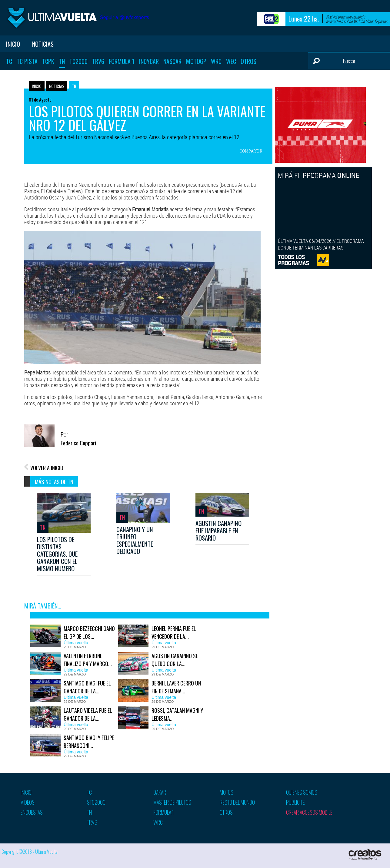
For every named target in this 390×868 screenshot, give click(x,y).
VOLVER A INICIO (47, 468)
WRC (216, 61)
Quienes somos (302, 792)
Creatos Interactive (366, 854)
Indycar (149, 61)
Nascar (172, 61)
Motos (227, 792)
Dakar (160, 792)
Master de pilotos (172, 802)
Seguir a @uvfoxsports (125, 17)
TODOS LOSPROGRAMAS (293, 260)
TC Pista (27, 61)
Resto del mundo (237, 802)
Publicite (295, 802)
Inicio (13, 44)
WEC (231, 61)
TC (9, 61)
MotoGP (196, 61)
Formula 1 (122, 61)
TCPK (48, 61)
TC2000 (78, 61)
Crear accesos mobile (309, 812)
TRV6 (98, 61)
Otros (248, 61)
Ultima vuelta (52, 18)
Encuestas (32, 812)
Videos (28, 802)
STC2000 (96, 802)
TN (62, 61)
